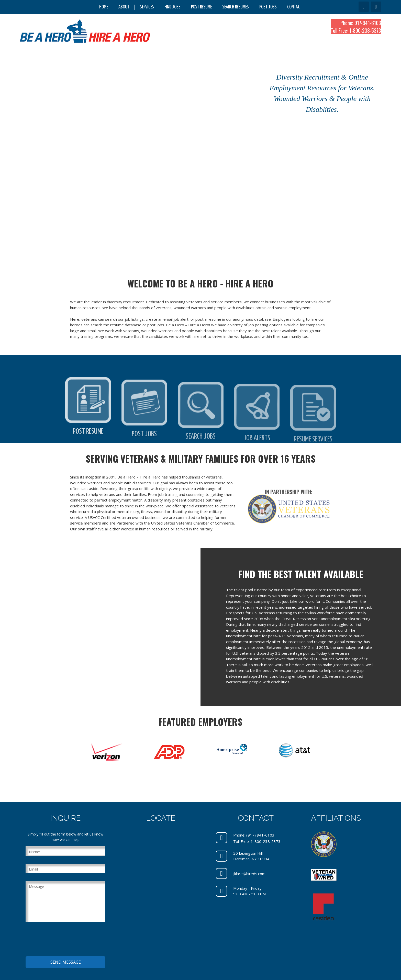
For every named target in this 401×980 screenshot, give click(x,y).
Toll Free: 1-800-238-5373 (356, 30)
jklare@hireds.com (249, 874)
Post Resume (201, 7)
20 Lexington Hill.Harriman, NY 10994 (251, 856)
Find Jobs (172, 7)
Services (147, 7)
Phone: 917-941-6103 (361, 23)
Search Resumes (236, 7)
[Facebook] (364, 7)
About (124, 7)
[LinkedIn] (376, 7)
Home (104, 7)
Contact (295, 7)
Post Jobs (268, 7)
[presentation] (64, 940)
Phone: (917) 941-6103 (254, 835)
